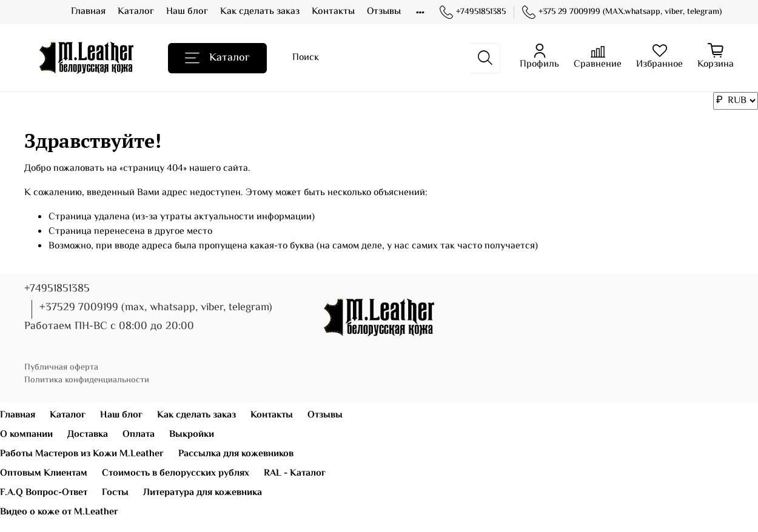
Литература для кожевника (203, 493)
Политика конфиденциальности (87, 380)
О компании (26, 435)
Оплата (139, 435)
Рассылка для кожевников (236, 454)
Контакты (333, 12)
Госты (115, 493)
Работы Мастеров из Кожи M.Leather (82, 454)
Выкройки (192, 435)
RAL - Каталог (295, 474)
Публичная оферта (61, 367)
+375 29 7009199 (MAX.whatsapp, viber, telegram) (622, 12)
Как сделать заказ (260, 12)
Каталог (136, 12)
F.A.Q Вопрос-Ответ (44, 493)
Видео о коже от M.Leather (59, 512)
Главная (88, 12)
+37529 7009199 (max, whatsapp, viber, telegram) (156, 308)
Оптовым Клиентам (44, 474)
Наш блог (187, 12)
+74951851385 (473, 12)
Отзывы (384, 12)
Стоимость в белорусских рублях (176, 474)
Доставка (88, 435)
